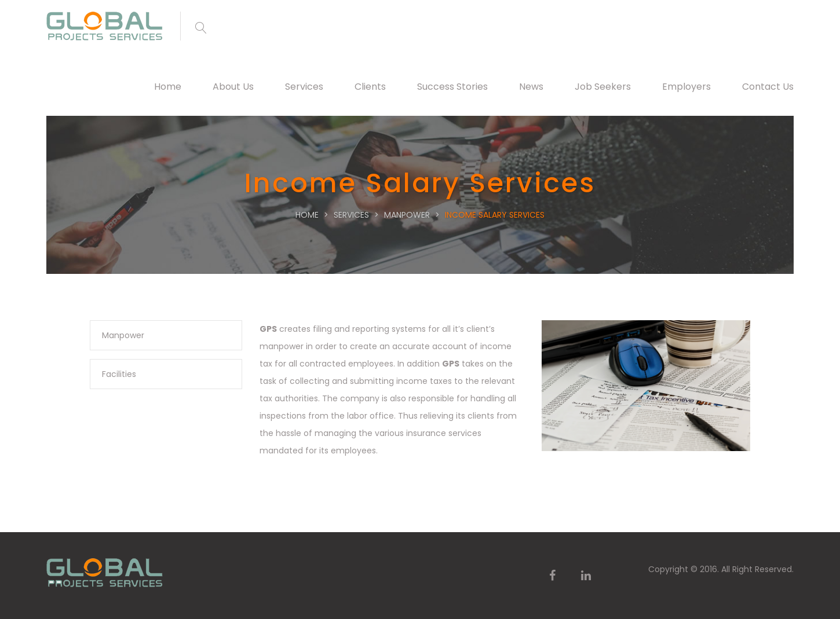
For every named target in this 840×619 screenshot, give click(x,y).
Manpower (123, 335)
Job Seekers (603, 87)
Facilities (119, 374)
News (531, 87)
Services (304, 87)
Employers (686, 87)
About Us (233, 87)
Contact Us (768, 87)
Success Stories (452, 87)
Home (168, 87)
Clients (370, 87)
